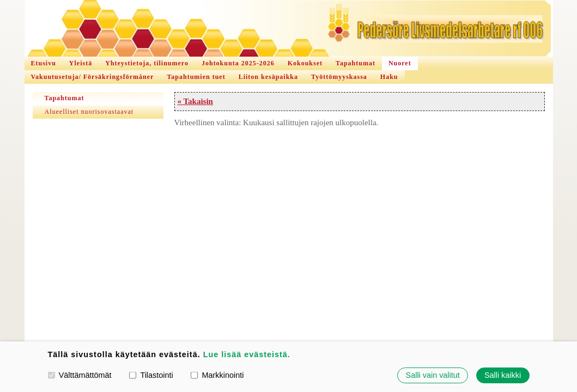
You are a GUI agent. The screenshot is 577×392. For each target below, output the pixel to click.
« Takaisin (195, 101)
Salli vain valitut (433, 375)
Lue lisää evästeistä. (247, 354)
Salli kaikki (503, 375)
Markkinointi (217, 375)
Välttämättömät (80, 375)
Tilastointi (151, 375)
